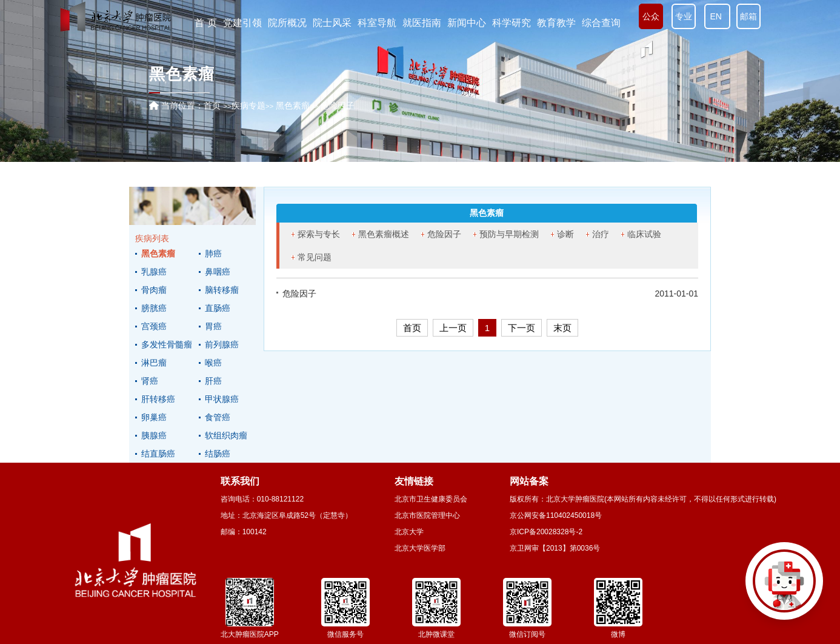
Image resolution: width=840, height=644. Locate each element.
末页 (562, 328)
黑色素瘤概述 (384, 234)
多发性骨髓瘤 (167, 344)
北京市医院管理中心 (427, 515)
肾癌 (150, 381)
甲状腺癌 (222, 399)
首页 (212, 106)
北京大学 (409, 532)
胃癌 (213, 326)
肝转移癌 (158, 399)
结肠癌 (218, 454)
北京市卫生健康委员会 (431, 499)
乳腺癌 (154, 272)
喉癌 (213, 363)
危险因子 (444, 234)
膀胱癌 (154, 308)
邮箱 (748, 16)
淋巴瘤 (154, 363)
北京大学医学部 (420, 548)
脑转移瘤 (222, 290)
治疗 (601, 234)
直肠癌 (218, 308)
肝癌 (213, 381)
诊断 (565, 234)
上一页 (453, 328)
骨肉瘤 (154, 290)
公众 (651, 16)
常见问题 (315, 257)
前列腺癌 (222, 344)
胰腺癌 (154, 435)
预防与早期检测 (509, 234)
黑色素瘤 (158, 253)
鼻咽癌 (218, 272)
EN (717, 16)
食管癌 (218, 417)
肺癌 (213, 253)
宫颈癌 (154, 326)
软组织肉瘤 (226, 435)
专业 (684, 16)
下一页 (522, 328)
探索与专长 (319, 234)
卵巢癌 (154, 417)
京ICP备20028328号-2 (546, 532)
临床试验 (644, 234)
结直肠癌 (158, 454)
